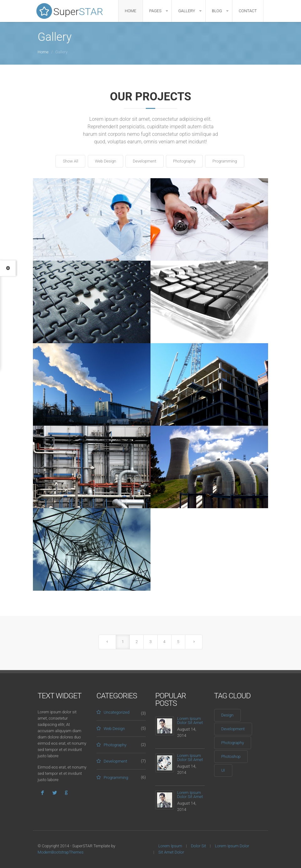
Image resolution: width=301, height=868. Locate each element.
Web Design (106, 161)
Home (131, 11)
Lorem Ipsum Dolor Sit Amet (190, 721)
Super (70, 11)
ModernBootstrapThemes (61, 852)
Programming (224, 161)
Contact (248, 11)
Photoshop (231, 756)
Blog (217, 11)
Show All (70, 161)
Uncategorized (117, 712)
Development (144, 161)
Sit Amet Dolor (171, 852)
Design (227, 715)
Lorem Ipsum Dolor (232, 846)
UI (223, 770)
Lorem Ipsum (170, 846)
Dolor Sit (198, 846)
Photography (185, 161)
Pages (155, 11)
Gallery (187, 11)
